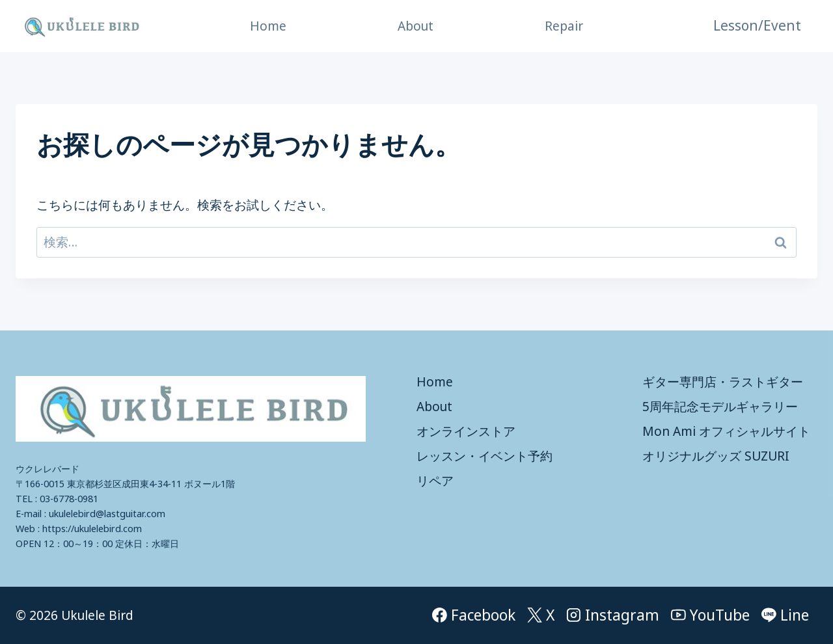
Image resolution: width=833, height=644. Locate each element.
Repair (564, 26)
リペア (435, 481)
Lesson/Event (757, 25)
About (416, 26)
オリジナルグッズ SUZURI (716, 456)
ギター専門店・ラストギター (723, 382)
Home (268, 26)
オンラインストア (466, 431)
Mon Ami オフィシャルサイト (726, 431)
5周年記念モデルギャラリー (720, 407)
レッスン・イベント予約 (485, 456)
